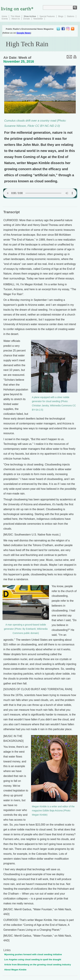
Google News (23, 33)
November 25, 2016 (19, 61)
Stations (70, 16)
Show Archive (30, 16)
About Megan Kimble (15, 970)
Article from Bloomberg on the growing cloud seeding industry (38, 965)
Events (5, 19)
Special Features (47, 16)
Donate (27, 19)
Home (4, 16)
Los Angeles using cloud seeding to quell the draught (33, 959)
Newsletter (38, 19)
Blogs (61, 16)
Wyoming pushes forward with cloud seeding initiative (33, 954)
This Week (15, 16)
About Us (16, 19)
